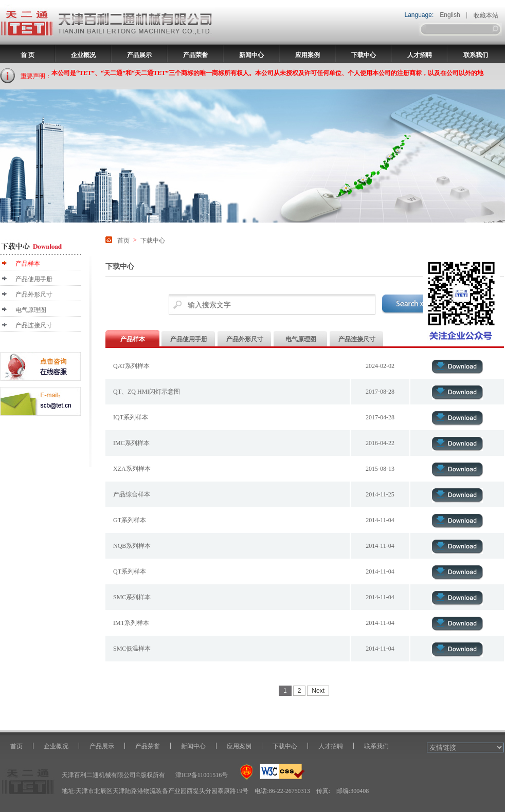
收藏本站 (486, 15)
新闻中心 (251, 55)
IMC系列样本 (131, 443)
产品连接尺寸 (34, 325)
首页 (123, 241)
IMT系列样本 (131, 623)
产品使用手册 (34, 279)
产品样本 (28, 264)
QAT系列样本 (131, 366)
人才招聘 (420, 55)
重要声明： (36, 76)
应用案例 (308, 55)
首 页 (28, 55)
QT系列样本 (130, 571)
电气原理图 (31, 310)
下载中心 (364, 55)
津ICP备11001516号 (202, 775)
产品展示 (139, 55)
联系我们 (476, 55)
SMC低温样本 (132, 649)
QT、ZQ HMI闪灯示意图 (147, 392)
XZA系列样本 (132, 469)
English (450, 15)
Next (318, 691)
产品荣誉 (195, 55)
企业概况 (83, 55)
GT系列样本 (130, 520)
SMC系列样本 (132, 597)
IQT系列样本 (131, 417)
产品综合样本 (132, 494)
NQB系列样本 (132, 546)
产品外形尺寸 (34, 294)
